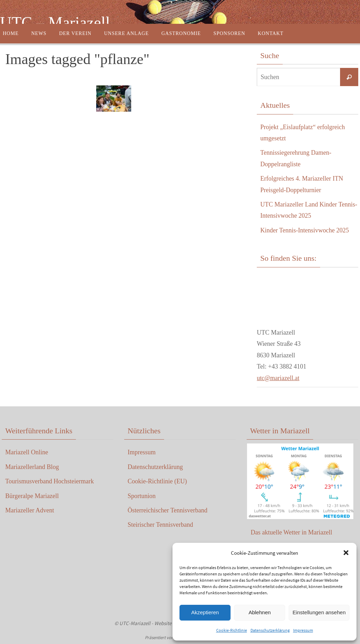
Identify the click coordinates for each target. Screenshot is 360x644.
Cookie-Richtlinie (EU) (157, 481)
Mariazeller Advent (30, 510)
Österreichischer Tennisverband (168, 510)
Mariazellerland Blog (32, 467)
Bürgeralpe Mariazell (32, 496)
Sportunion (142, 496)
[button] (346, 553)
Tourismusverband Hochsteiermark (50, 481)
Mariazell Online (27, 452)
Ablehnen (259, 612)
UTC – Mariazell (55, 23)
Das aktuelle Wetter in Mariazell (291, 532)
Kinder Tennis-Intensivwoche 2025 (305, 230)
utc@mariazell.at (278, 378)
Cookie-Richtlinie (232, 630)
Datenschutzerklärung (270, 630)
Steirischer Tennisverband (160, 525)
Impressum (303, 630)
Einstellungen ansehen (319, 612)
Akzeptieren (205, 612)
